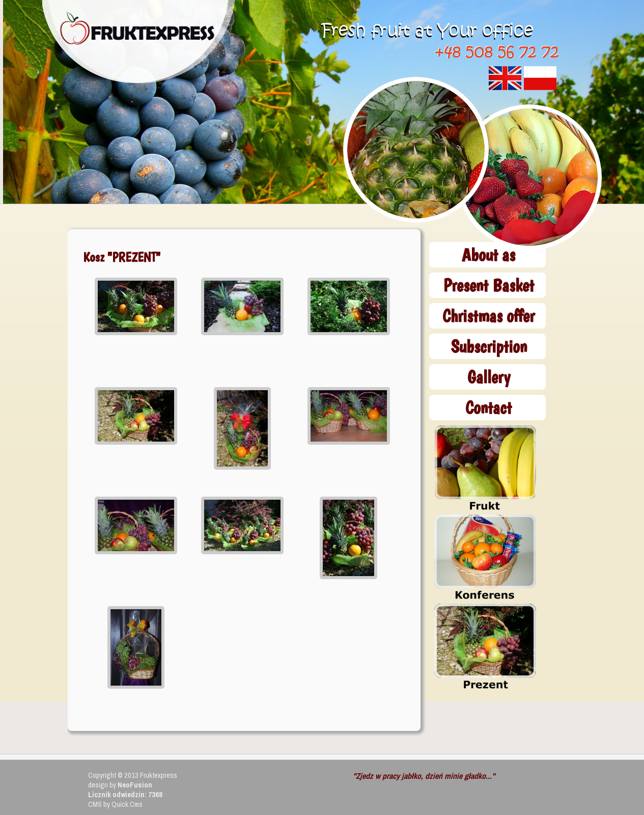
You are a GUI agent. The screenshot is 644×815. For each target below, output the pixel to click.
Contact (488, 407)
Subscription (489, 346)
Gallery (489, 377)
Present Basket (489, 285)
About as (488, 254)
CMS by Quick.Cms (115, 804)
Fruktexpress (159, 775)
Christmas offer (488, 316)
